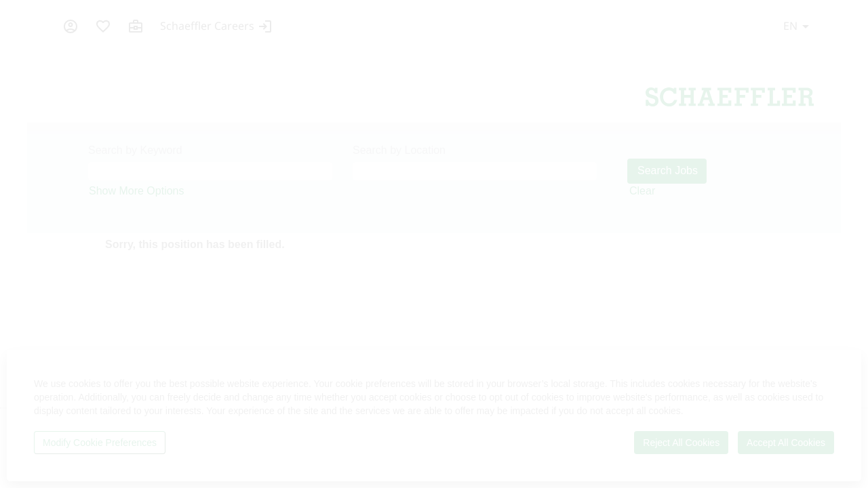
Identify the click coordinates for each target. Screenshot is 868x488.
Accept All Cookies (786, 443)
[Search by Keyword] (210, 171)
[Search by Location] (475, 171)
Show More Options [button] (137, 191)
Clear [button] (642, 191)
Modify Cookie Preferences (100, 443)
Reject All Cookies (681, 443)
